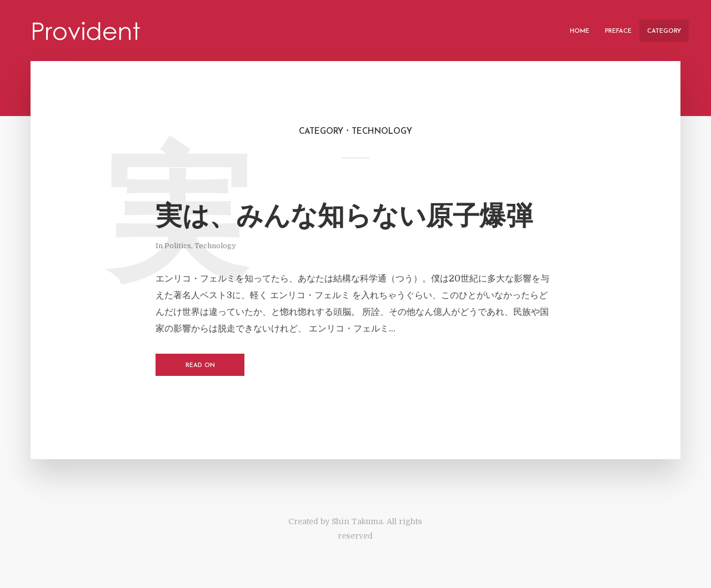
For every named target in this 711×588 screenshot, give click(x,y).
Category (664, 31)
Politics (178, 246)
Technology (215, 246)
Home (580, 31)
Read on (200, 366)
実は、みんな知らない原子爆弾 (344, 218)
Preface (618, 31)
